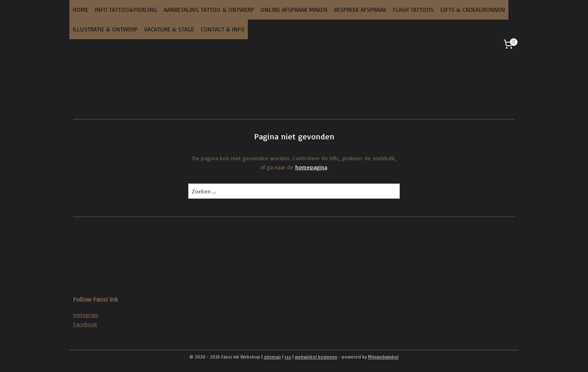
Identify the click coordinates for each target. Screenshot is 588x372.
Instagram (86, 315)
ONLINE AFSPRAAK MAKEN (294, 10)
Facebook (85, 324)
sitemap (272, 357)
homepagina (311, 167)
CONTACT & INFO (223, 29)
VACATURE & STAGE (169, 29)
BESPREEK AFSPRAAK (360, 10)
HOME (80, 10)
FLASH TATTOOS (413, 10)
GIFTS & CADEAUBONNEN (473, 10)
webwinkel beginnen (316, 357)
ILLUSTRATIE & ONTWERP (105, 29)
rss (288, 357)
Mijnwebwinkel (383, 357)
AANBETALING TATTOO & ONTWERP (209, 10)
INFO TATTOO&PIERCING (126, 10)
